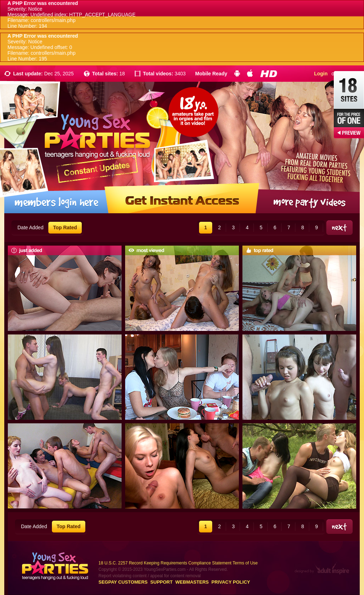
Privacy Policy (231, 582)
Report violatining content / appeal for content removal (150, 576)
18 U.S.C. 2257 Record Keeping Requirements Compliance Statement (165, 563)
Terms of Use (245, 563)
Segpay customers (123, 582)
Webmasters (192, 582)
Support (162, 582)
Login (321, 74)
